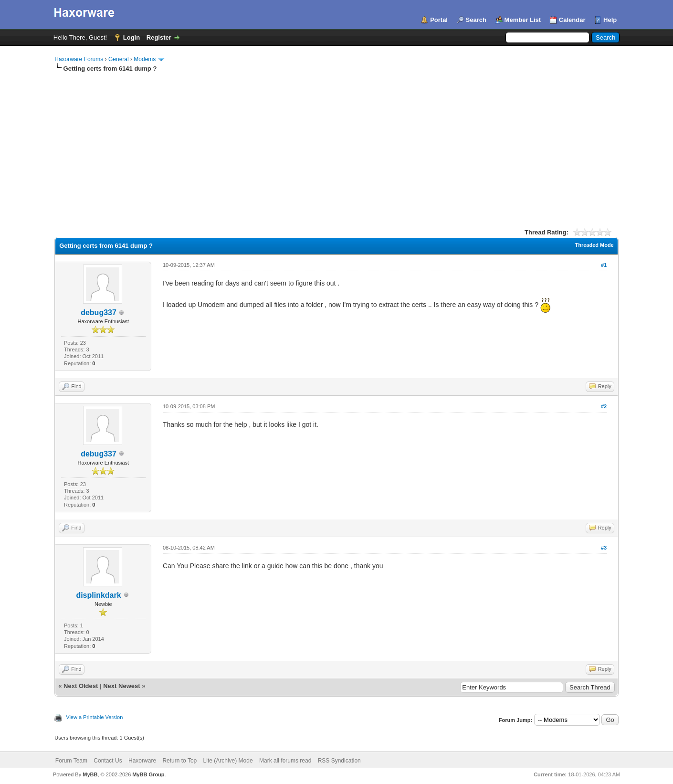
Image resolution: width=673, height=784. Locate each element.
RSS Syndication (339, 761)
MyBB (90, 774)
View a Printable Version (94, 717)
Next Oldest (81, 686)
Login (131, 37)
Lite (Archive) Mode (228, 761)
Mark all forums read (285, 761)
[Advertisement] (336, 145)
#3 (604, 548)
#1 (604, 265)
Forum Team (71, 761)
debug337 (99, 313)
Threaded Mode (594, 245)
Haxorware (142, 761)
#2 (604, 406)
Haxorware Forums (79, 59)
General (119, 59)
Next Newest (121, 686)
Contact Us (108, 761)
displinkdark (98, 595)
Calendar (572, 20)
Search (476, 20)
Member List (523, 20)
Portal (439, 20)
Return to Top (179, 761)
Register (159, 37)
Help (610, 20)
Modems (145, 59)
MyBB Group (148, 774)
